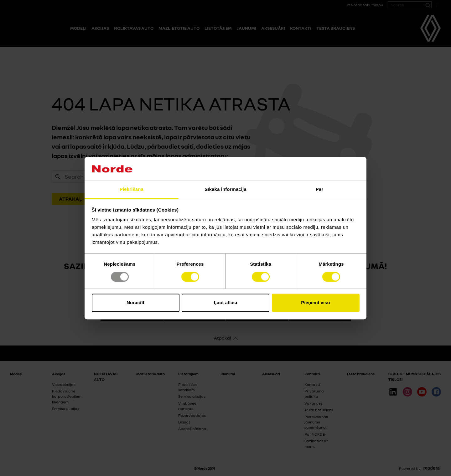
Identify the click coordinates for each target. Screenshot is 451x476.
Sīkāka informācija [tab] (225, 189)
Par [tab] (320, 189)
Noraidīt (135, 303)
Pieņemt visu (316, 303)
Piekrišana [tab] (132, 189)
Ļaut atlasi (225, 303)
